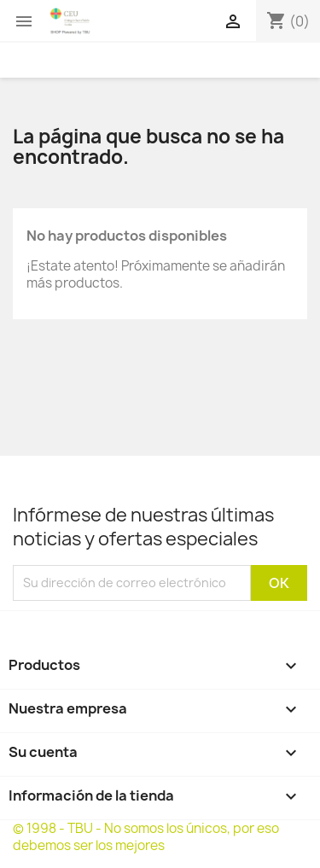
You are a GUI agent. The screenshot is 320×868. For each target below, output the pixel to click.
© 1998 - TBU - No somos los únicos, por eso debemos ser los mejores (146, 837)
